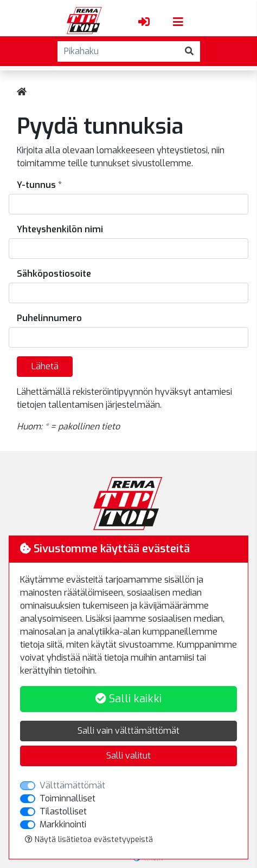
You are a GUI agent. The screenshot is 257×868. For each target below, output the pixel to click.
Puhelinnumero (49, 318)
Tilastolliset (63, 811)
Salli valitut (128, 756)
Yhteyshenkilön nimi (60, 229)
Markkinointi (63, 824)
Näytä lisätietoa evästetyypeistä (89, 840)
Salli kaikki (128, 699)
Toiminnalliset (68, 798)
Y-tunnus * (39, 185)
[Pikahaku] (118, 51)
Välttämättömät (72, 785)
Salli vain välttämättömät (128, 731)
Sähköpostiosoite (54, 274)
